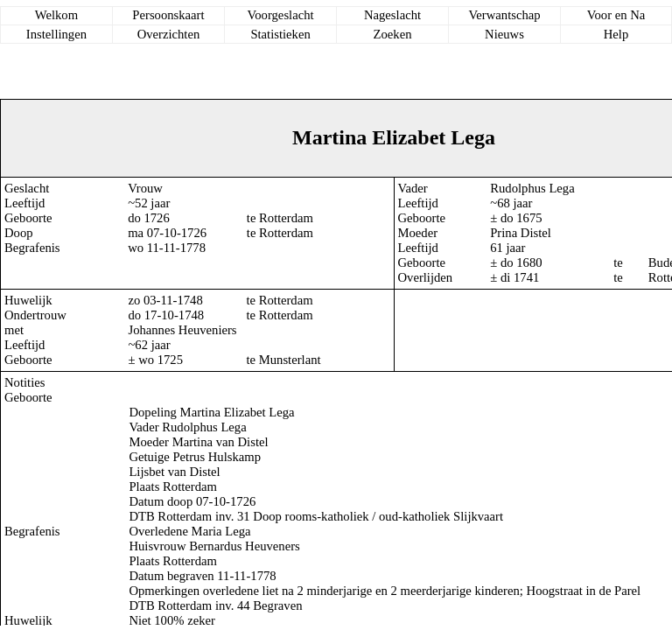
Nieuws (504, 34)
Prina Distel (521, 233)
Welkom (56, 15)
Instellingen (56, 34)
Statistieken (280, 34)
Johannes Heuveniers (182, 330)
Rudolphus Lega (532, 188)
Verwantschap (504, 15)
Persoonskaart (168, 15)
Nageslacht (392, 15)
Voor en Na (616, 15)
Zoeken (393, 34)
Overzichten (169, 34)
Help (616, 34)
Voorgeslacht (281, 15)
